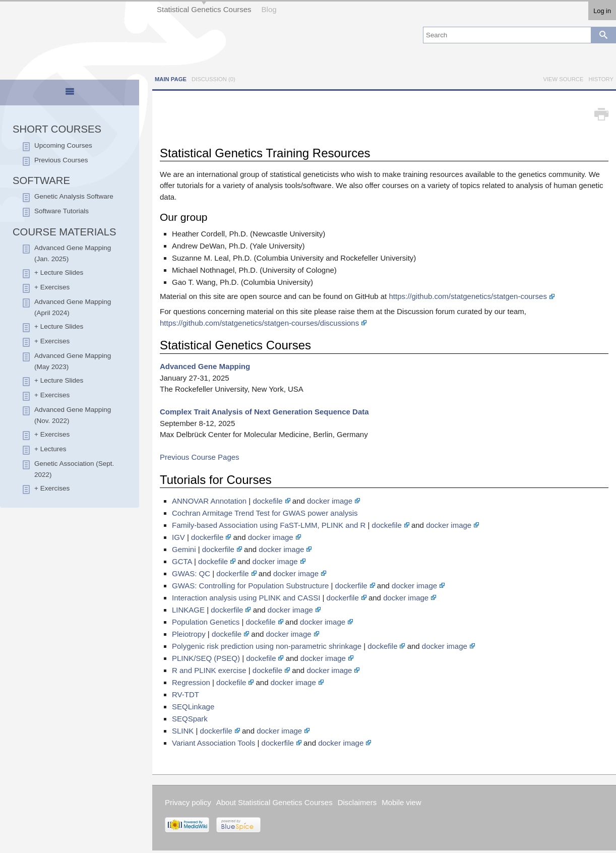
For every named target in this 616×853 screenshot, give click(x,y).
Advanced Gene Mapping (205, 366)
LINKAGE (188, 610)
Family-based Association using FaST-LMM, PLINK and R (269, 525)
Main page (171, 79)
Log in (602, 11)
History (601, 79)
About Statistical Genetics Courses (274, 802)
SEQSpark (190, 719)
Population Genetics (206, 622)
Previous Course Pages (200, 457)
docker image (330, 501)
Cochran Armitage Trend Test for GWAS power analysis (265, 513)
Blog (269, 9)
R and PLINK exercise (209, 670)
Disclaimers (357, 802)
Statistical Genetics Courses (204, 9)
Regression (191, 682)
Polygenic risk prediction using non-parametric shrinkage (267, 646)
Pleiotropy (189, 634)
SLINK (183, 731)
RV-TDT (186, 694)
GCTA (182, 561)
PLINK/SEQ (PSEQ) (206, 658)
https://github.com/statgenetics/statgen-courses (468, 296)
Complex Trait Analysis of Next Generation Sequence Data (264, 412)
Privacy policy (188, 802)
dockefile (267, 501)
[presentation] (70, 96)
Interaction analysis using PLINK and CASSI (246, 598)
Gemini (184, 549)
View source (563, 79)
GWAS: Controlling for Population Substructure (250, 586)
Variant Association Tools (213, 743)
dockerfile (207, 537)
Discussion (213, 79)
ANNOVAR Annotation (209, 501)
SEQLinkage (193, 707)
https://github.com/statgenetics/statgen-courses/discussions (259, 323)
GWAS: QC (191, 573)
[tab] (70, 93)
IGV (178, 537)
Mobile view (401, 802)
